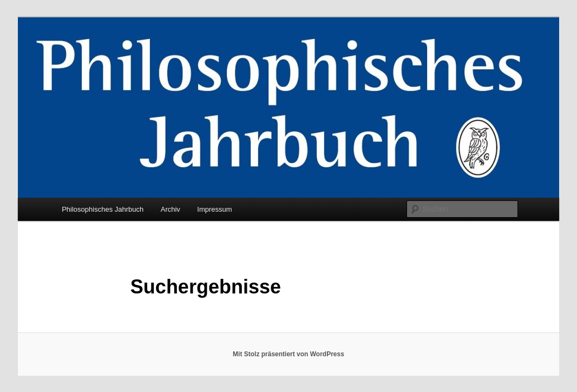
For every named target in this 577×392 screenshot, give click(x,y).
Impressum (214, 209)
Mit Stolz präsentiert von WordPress (289, 354)
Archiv (171, 209)
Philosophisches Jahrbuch (103, 209)
